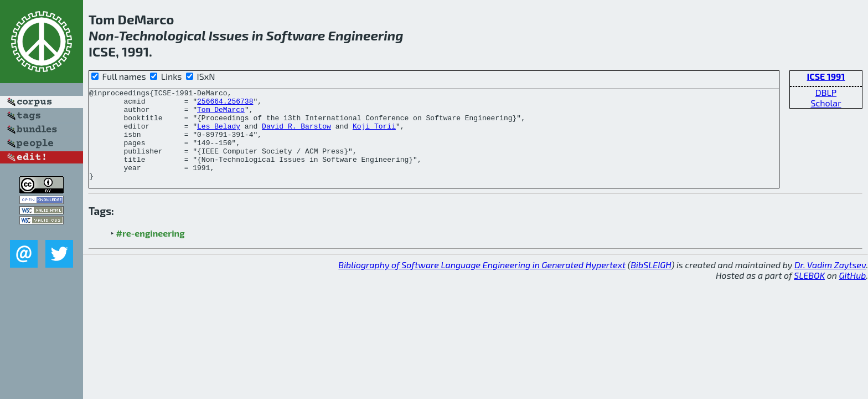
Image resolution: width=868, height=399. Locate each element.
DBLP (826, 92)
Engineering (366, 35)
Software (296, 35)
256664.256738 (225, 104)
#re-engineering (151, 251)
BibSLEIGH (651, 283)
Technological (162, 35)
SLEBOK (809, 293)
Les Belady (219, 134)
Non (101, 35)
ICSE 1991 (826, 76)
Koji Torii (374, 134)
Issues (229, 35)
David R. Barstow (296, 134)
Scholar (826, 103)
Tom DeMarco (221, 114)
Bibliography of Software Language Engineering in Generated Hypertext (482, 283)
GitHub (853, 293)
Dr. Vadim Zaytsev (830, 283)
